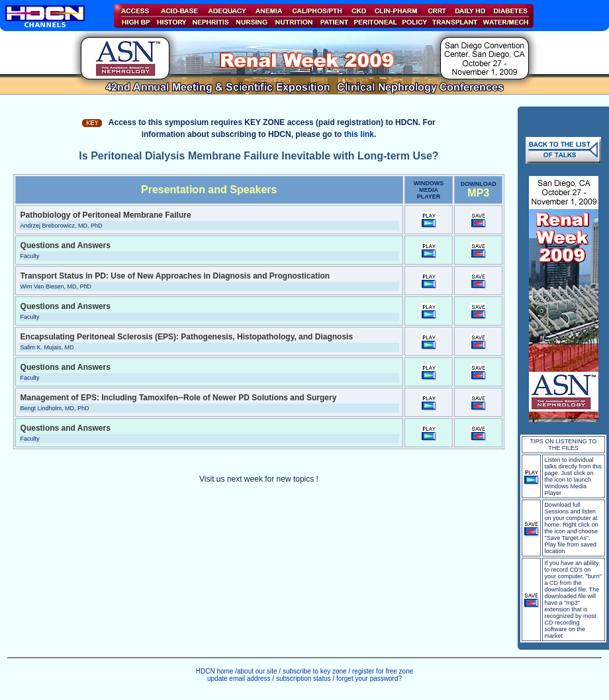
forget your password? (369, 678)
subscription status (304, 678)
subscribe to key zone (314, 671)
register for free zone (383, 671)
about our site (257, 671)
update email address (239, 678)
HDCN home (215, 671)
